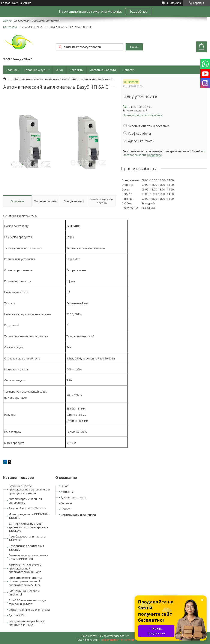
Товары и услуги (35, 70)
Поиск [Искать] (134, 47)
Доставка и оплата (103, 70)
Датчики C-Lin (18, 615)
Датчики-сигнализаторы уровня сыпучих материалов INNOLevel (28, 527)
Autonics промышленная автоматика (25, 501)
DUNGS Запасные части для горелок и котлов (28, 602)
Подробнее (138, 11)
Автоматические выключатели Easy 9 (42, 79)
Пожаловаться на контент (118, 640)
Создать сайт (9, 3)
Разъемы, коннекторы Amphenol (24, 593)
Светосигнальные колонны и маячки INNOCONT (28, 557)
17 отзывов (174, 3)
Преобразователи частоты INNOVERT (27, 538)
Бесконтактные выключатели (29, 610)
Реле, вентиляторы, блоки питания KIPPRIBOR (26, 623)
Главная (12, 70)
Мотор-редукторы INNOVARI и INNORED (29, 516)
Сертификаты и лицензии (78, 515)
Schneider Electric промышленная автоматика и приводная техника (29, 490)
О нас (59, 70)
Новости (128, 70)
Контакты (77, 70)
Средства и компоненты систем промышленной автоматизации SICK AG (25, 581)
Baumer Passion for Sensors (27, 508)
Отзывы (66, 503)
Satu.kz (124, 636)
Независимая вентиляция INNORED (26, 548)
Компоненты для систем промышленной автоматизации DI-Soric (25, 568)
